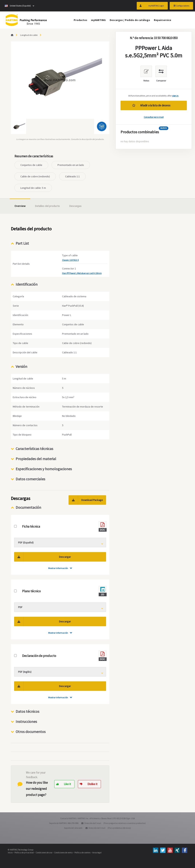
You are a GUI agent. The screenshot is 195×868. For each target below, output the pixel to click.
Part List (22, 243)
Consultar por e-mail (154, 117)
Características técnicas (34, 449)
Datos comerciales (30, 479)
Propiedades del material (36, 459)
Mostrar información (58, 568)
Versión (21, 366)
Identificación (27, 284)
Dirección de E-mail (93, 823)
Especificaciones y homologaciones (44, 469)
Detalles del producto (47, 206)
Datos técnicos (27, 711)
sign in (175, 96)
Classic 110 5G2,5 (70, 260)
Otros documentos (31, 732)
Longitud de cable (29, 35)
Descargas (75, 206)
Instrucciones (26, 721)
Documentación (28, 507)
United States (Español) (18, 6)
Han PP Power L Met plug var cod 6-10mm (82, 273)
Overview (20, 206)
